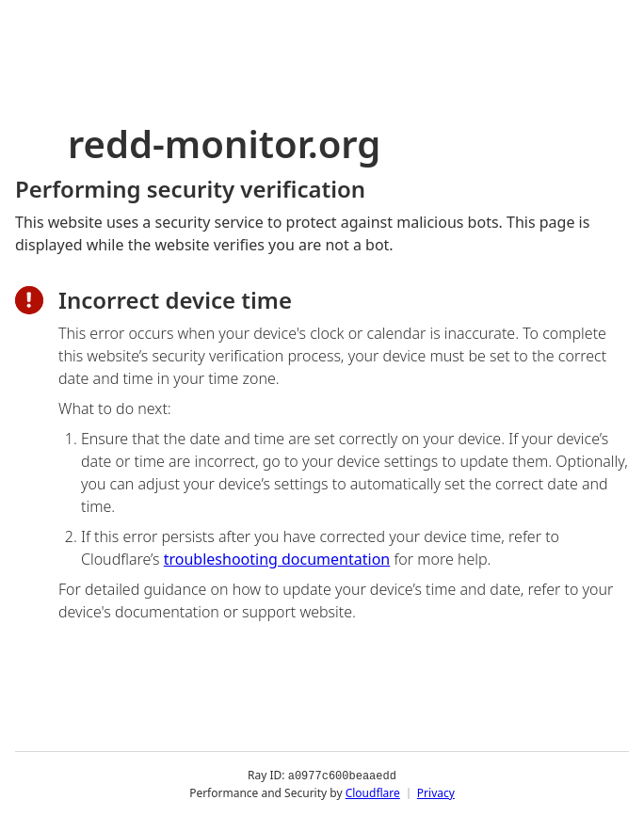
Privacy (436, 792)
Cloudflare (373, 792)
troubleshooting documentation (277, 559)
